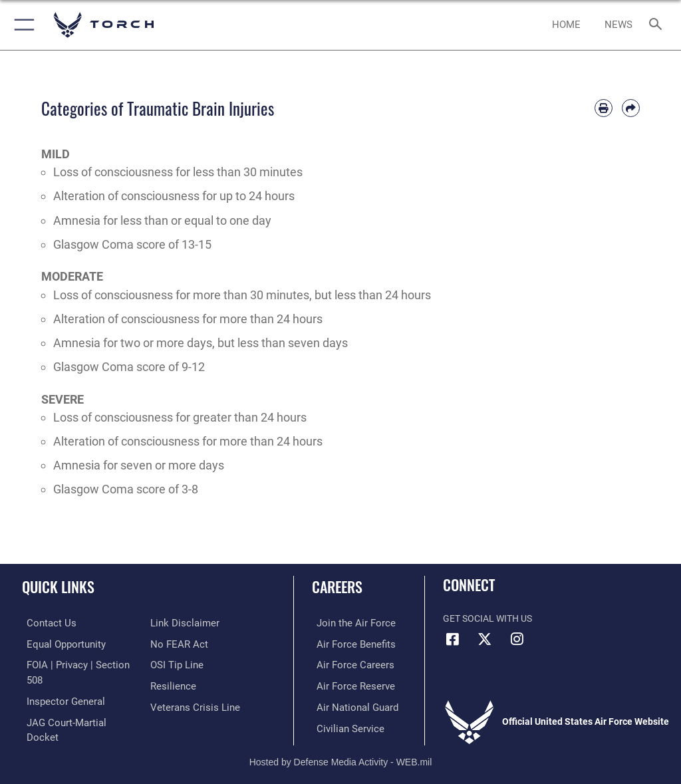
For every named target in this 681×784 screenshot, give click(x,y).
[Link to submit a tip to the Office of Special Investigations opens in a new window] (175, 663)
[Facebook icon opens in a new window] (453, 639)
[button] (22, 25)
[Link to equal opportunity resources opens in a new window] (60, 643)
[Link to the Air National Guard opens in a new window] (350, 705)
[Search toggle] (658, 25)
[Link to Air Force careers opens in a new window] (347, 663)
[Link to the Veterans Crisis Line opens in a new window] (191, 705)
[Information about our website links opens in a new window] (181, 623)
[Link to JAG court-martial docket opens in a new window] (75, 705)
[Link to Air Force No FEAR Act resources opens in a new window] (177, 643)
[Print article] (604, 108)
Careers (337, 587)
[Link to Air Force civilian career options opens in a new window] (342, 724)
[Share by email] (631, 108)
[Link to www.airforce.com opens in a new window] (348, 623)
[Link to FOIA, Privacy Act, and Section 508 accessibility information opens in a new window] (78, 663)
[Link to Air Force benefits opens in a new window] (348, 643)
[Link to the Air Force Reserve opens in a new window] (347, 684)
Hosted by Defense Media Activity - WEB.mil (341, 755)
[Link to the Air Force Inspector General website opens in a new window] (59, 684)
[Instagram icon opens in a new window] (517, 639)
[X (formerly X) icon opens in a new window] (485, 639)
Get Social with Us (487, 619)
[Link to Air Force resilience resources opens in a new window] (171, 684)
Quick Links (58, 587)
